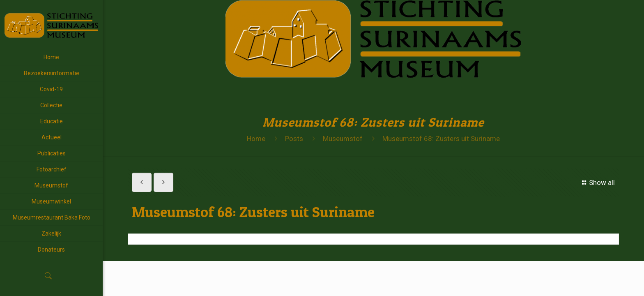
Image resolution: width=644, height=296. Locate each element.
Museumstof (343, 139)
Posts (294, 139)
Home (256, 139)
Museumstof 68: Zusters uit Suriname (441, 139)
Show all (597, 183)
